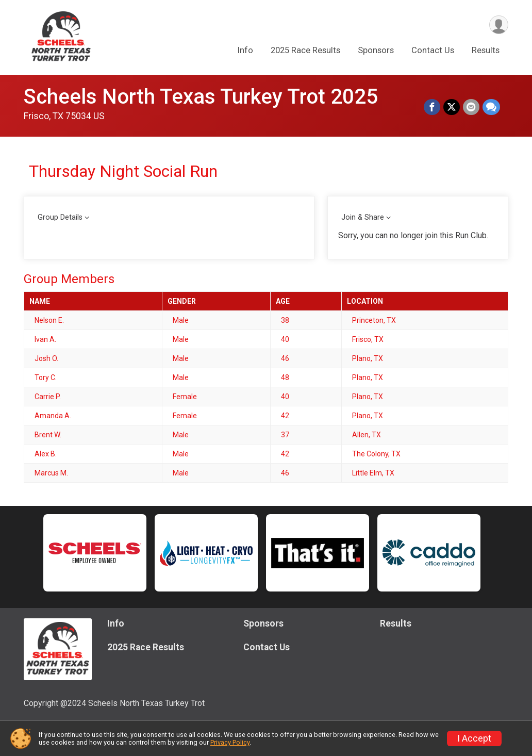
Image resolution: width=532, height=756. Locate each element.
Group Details (60, 217)
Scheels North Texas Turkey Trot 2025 (201, 97)
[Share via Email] (471, 107)
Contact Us (433, 51)
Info (245, 51)
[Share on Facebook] (432, 107)
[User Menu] (499, 25)
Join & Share (363, 217)
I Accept (474, 738)
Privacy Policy (230, 742)
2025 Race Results (305, 51)
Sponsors (376, 51)
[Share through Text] (491, 107)
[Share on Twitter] (452, 107)
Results (486, 51)
